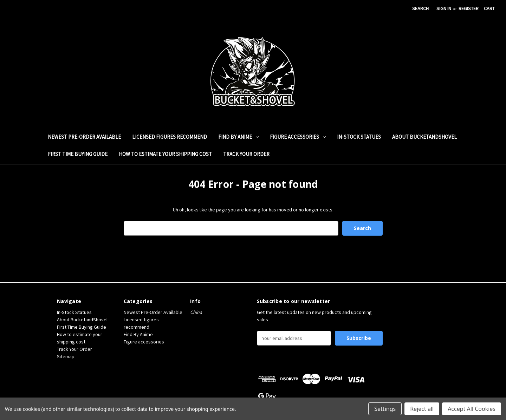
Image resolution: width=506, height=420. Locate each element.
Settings (385, 409)
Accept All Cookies (472, 409)
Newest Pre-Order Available (84, 137)
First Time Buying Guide (78, 154)
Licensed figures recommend (170, 137)
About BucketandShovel (424, 137)
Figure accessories (298, 137)
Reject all (422, 409)
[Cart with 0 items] (489, 9)
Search (420, 8)
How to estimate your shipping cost (165, 154)
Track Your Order (246, 154)
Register (469, 8)
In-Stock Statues (359, 137)
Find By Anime (238, 137)
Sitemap (66, 356)
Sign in (444, 8)
